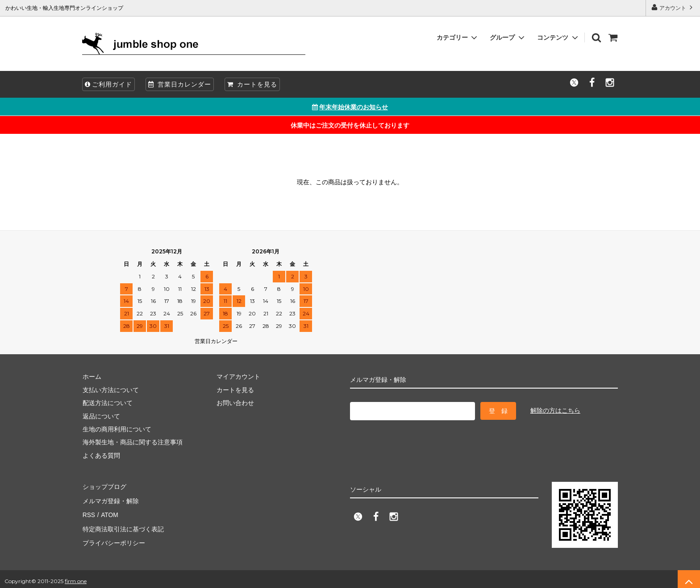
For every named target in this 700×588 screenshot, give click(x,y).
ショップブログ (104, 486)
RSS (89, 512)
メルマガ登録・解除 (110, 499)
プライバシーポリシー (113, 538)
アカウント (673, 7)
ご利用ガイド (108, 84)
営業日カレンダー (180, 84)
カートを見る (252, 84)
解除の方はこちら (555, 410)
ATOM (109, 512)
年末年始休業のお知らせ (350, 107)
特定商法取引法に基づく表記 (123, 526)
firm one (76, 577)
